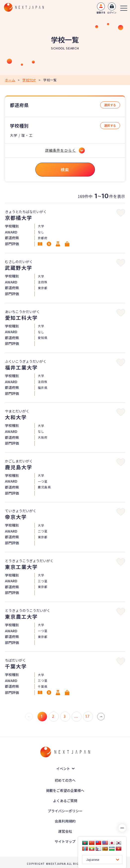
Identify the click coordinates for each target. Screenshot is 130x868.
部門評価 (12, 244)
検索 (65, 170)
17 (87, 717)
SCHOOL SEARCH (65, 48)
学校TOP (29, 80)
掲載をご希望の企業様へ (65, 790)
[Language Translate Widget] (102, 860)
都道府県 (19, 105)
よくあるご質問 (65, 801)
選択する (110, 105)
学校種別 (19, 126)
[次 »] (101, 717)
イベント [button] (63, 769)
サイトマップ (65, 841)
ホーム (10, 80)
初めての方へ (65, 780)
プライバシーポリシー (65, 811)
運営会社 (65, 831)
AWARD (11, 232)
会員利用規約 (65, 821)
